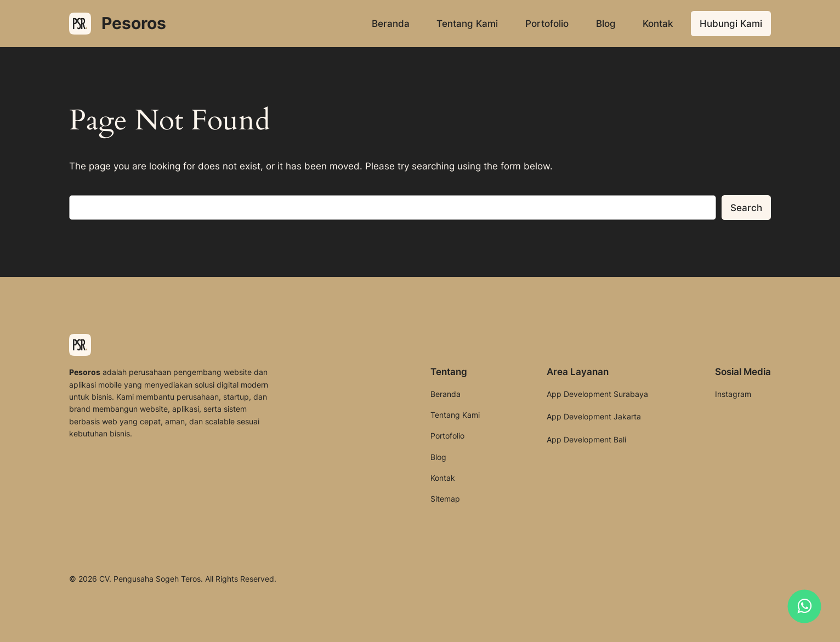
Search (746, 208)
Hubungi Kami (731, 24)
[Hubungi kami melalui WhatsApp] (804, 606)
